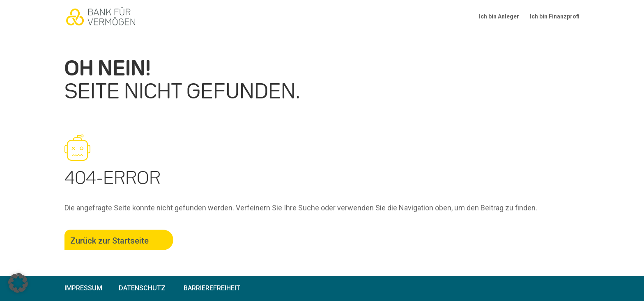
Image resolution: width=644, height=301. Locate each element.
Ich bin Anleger (499, 17)
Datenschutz (142, 288)
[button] (18, 283)
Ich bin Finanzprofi (555, 17)
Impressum (83, 288)
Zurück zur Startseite (109, 241)
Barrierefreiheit (212, 288)
